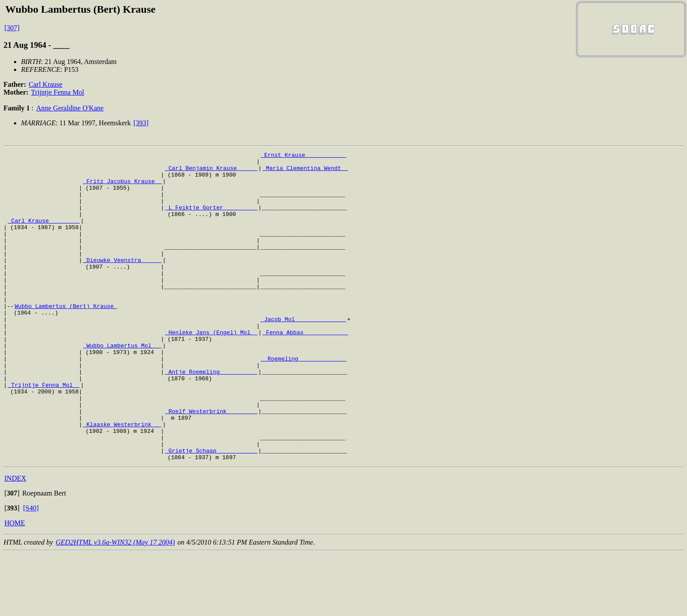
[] (12, 555)
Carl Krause (46, 84)
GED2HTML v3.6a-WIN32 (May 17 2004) (115, 604)
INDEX (15, 540)
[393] (141, 123)
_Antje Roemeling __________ (211, 416)
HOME (15, 585)
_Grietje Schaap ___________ (211, 511)
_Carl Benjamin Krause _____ (211, 172)
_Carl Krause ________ (44, 235)
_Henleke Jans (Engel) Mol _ (211, 369)
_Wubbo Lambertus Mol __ (122, 385)
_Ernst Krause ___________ (303, 156)
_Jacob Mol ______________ (303, 353)
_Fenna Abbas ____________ (305, 369)
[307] (12, 28)
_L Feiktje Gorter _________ (211, 219)
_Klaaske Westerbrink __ (122, 479)
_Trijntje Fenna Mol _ (44, 432)
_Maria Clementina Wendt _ (305, 172)
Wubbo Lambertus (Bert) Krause (66, 337)
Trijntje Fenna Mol (58, 92)
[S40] (31, 570)
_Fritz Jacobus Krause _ (122, 188)
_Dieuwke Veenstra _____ (122, 282)
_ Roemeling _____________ (303, 400)
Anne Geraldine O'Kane (70, 108)
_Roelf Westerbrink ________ (211, 464)
